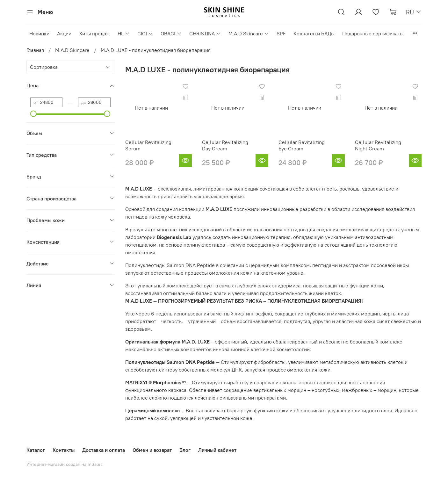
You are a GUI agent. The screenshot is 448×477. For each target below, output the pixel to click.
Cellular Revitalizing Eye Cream (302, 145)
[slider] (33, 114)
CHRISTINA (205, 33)
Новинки (39, 33)
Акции (64, 33)
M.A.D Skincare (249, 33)
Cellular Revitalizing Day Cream (225, 145)
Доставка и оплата (104, 450)
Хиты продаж (94, 33)
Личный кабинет (217, 450)
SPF (281, 33)
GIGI (145, 33)
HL (124, 33)
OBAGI (171, 33)
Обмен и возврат (152, 450)
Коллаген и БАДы (314, 33)
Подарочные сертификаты (373, 33)
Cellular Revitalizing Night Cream (378, 145)
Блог (185, 450)
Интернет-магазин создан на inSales (65, 464)
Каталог (36, 450)
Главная (35, 50)
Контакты (64, 450)
